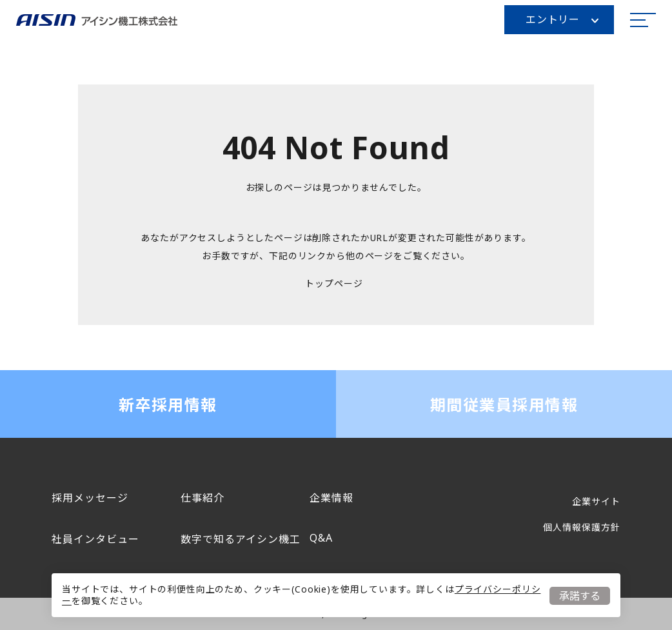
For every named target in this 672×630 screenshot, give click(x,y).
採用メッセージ (90, 498)
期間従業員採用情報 (504, 405)
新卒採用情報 (168, 405)
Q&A (321, 538)
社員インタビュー (95, 539)
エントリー (562, 19)
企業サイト (596, 501)
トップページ (334, 283)
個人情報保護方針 (582, 527)
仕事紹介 (203, 498)
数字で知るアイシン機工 (241, 539)
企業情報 (331, 498)
